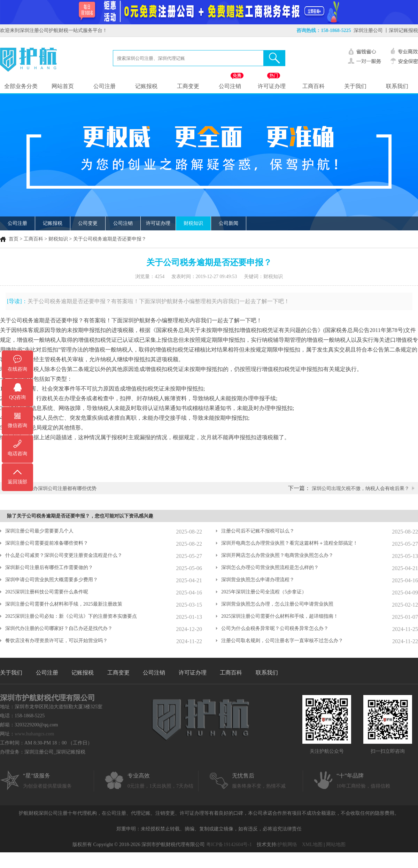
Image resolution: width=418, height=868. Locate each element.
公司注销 (230, 86)
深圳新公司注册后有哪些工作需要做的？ (49, 567)
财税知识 (193, 223)
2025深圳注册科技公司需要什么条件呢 (47, 592)
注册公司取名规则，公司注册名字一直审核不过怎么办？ (282, 641)
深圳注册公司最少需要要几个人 (39, 531)
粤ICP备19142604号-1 (229, 845)
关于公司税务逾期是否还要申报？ (110, 239)
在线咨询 (17, 369)
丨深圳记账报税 (401, 30)
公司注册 (104, 86)
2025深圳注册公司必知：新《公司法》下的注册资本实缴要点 (71, 616)
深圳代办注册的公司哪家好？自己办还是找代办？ (59, 628)
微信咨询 (17, 425)
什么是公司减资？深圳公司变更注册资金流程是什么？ (64, 555)
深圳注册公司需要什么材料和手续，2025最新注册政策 (64, 604)
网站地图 (336, 845)
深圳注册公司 (368, 30)
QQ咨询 (17, 397)
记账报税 (146, 86)
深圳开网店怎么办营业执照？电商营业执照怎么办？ (277, 555)
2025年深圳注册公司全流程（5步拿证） (264, 592)
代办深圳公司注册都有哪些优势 (62, 488)
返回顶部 (17, 482)
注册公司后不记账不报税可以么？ (258, 531)
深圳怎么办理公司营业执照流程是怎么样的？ (270, 567)
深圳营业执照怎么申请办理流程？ (258, 580)
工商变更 (188, 86)
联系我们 (397, 86)
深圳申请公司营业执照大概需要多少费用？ (52, 580)
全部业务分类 (21, 86)
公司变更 (88, 223)
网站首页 (63, 86)
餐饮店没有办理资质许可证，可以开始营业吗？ (56, 641)
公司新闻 (229, 223)
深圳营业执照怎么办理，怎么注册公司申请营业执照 (277, 604)
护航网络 (287, 845)
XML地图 (312, 845)
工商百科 (313, 86)
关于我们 (355, 86)
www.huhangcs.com (34, 734)
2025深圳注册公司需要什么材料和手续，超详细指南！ (280, 616)
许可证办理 (272, 86)
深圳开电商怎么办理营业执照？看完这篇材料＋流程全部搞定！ (289, 543)
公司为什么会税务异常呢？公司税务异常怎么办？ (275, 628)
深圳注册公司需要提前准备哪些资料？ (47, 543)
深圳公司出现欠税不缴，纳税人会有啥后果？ (361, 488)
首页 (14, 239)
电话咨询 (17, 454)
